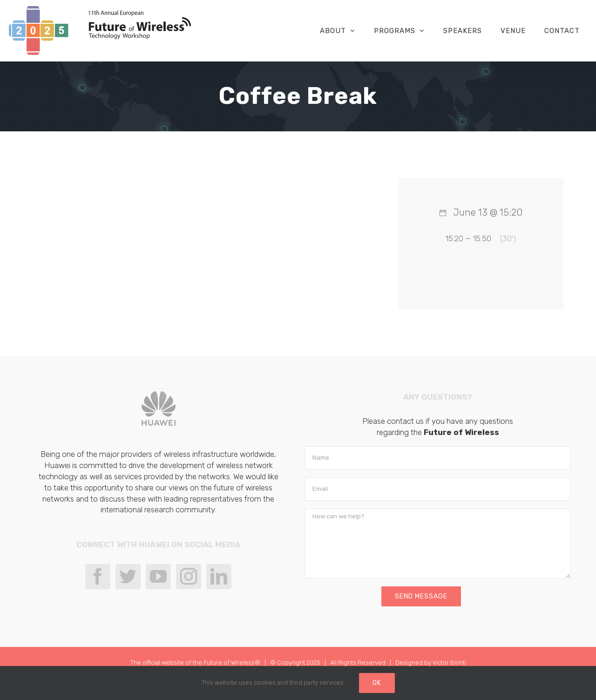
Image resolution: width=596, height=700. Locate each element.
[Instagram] (189, 577)
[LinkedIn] (219, 577)
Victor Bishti (449, 663)
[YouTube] (158, 577)
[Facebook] (98, 577)
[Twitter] (128, 577)
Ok (377, 683)
